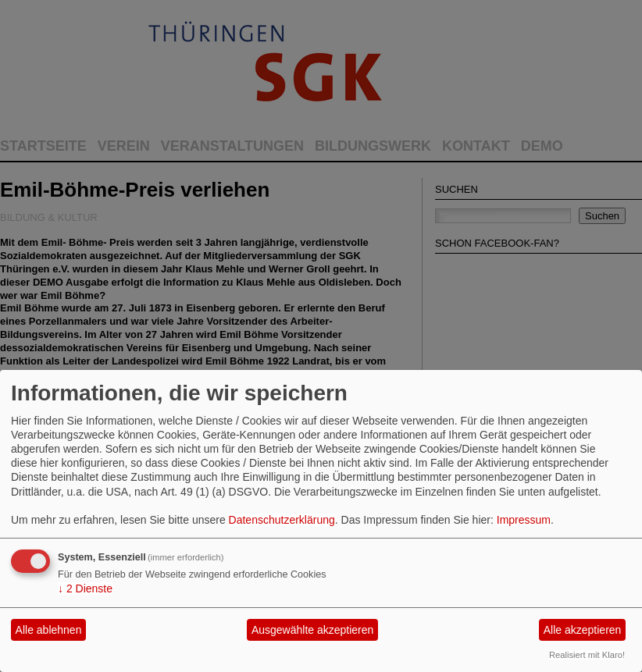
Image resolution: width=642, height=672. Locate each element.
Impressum (524, 520)
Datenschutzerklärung (282, 520)
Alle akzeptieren (583, 630)
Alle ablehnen (49, 630)
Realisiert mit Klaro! (587, 655)
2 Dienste (85, 588)
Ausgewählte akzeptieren (312, 630)
